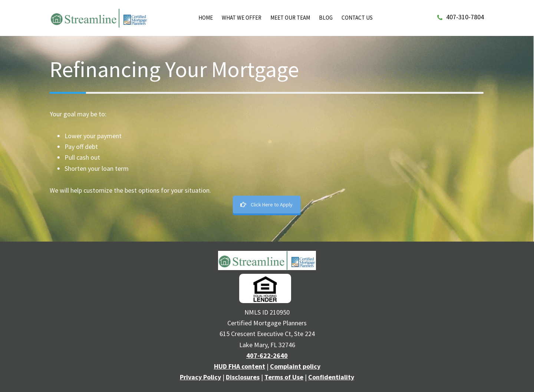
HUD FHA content (240, 366)
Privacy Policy (200, 377)
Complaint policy (295, 366)
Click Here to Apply (266, 205)
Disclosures (243, 377)
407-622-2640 (267, 356)
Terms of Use (284, 377)
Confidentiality (331, 377)
